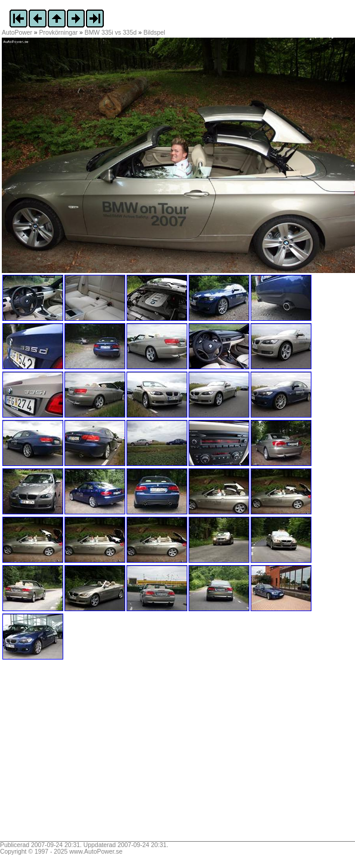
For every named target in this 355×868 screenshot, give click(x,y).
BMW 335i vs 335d (111, 33)
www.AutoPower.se (96, 852)
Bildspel (155, 33)
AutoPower (17, 33)
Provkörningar (59, 33)
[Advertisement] (76, 754)
